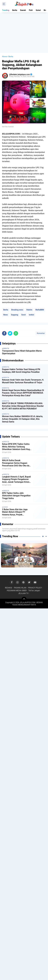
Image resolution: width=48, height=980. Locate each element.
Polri (31, 10)
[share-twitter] (10, 333)
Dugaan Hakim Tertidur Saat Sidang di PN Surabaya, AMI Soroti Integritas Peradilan (21, 371)
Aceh (6, 507)
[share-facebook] (4, 333)
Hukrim (29, 310)
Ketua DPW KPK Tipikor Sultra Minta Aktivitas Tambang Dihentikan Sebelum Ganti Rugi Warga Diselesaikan (16, 447)
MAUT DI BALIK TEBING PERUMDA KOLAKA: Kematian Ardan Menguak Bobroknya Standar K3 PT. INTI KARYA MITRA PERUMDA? (23, 406)
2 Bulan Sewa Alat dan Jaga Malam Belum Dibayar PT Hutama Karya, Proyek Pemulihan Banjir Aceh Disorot (16, 512)
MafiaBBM (40, 310)
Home (4, 57)
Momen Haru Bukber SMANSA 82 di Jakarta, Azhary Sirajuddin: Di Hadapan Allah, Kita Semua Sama (22, 419)
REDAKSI (9, 588)
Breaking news (17, 310)
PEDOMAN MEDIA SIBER (17, 591)
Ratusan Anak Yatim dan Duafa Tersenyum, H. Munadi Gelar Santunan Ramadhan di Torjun (23, 381)
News (6, 315)
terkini (31, 315)
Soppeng (15, 315)
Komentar (41, 333)
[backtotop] (24, 599)
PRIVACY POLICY (35, 588)
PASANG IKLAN (20, 588)
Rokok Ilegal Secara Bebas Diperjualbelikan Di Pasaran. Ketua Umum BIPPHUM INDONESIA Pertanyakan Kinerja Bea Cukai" (23, 393)
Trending (6, 10)
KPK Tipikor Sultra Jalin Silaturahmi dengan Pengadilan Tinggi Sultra (16, 496)
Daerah (23, 10)
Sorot (24, 315)
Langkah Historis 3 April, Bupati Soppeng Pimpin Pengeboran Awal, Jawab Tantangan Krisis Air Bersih (16, 479)
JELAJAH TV (23, 593)
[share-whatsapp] (16, 333)
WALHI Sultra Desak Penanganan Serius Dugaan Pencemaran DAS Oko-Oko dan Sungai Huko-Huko (16, 463)
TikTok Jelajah (34, 591)
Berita (15, 10)
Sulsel (38, 10)
